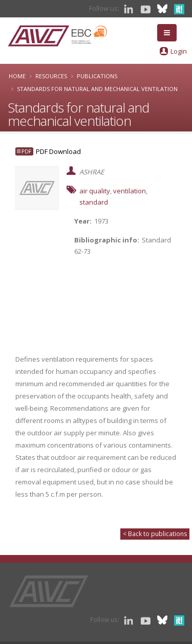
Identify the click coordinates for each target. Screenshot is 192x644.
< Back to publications (155, 534)
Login (179, 51)
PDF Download (58, 151)
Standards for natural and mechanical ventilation (97, 89)
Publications (97, 76)
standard (94, 202)
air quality (95, 191)
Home (17, 76)
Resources (51, 76)
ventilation (130, 191)
